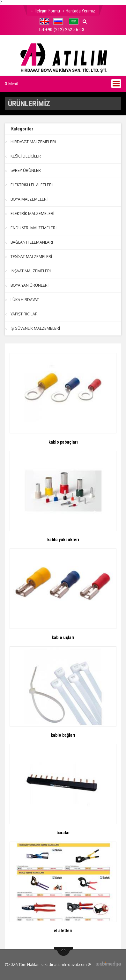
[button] (46, 21)
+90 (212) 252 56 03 (65, 30)
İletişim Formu (47, 11)
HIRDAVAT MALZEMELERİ (33, 142)
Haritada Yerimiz (80, 11)
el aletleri (63, 931)
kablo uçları (63, 637)
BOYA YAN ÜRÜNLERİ (30, 285)
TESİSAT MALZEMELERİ (31, 257)
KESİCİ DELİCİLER (26, 156)
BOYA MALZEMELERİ (29, 199)
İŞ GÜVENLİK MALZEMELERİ (35, 328)
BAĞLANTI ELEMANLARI (32, 242)
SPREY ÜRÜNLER (26, 170)
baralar (63, 833)
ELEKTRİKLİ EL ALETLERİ (32, 185)
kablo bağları (63, 735)
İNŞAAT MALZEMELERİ (31, 271)
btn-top (64, 952)
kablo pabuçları (63, 442)
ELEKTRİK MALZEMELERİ (32, 214)
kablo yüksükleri (63, 540)
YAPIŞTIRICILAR (24, 314)
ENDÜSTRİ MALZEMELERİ (33, 228)
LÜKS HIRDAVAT (25, 300)
